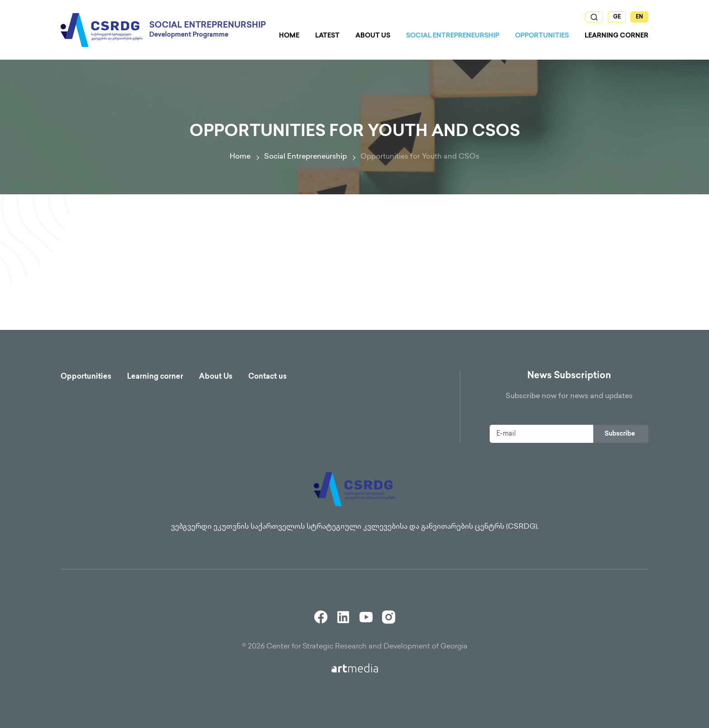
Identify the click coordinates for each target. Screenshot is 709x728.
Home (289, 36)
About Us (216, 377)
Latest (327, 36)
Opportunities (542, 36)
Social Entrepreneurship (453, 36)
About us (373, 36)
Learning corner (155, 377)
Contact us (267, 377)
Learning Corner (617, 36)
